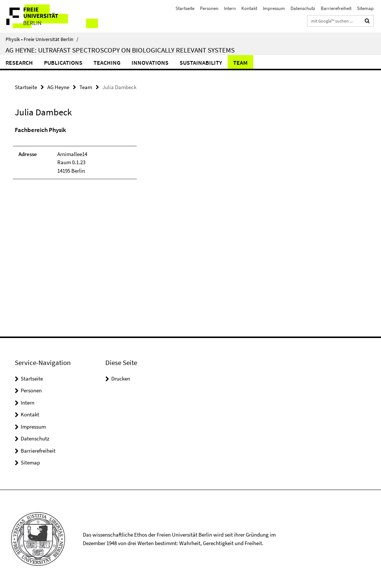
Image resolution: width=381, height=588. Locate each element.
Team (240, 62)
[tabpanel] (115, 156)
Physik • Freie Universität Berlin (42, 39)
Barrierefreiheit (336, 8)
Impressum (274, 8)
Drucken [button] (121, 379)
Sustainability (201, 62)
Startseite (185, 8)
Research (19, 62)
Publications (63, 62)
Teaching (107, 62)
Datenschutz (303, 8)
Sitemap (365, 8)
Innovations (150, 62)
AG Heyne (58, 87)
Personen (209, 8)
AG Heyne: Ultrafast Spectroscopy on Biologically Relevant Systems (120, 50)
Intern (230, 8)
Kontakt (249, 8)
